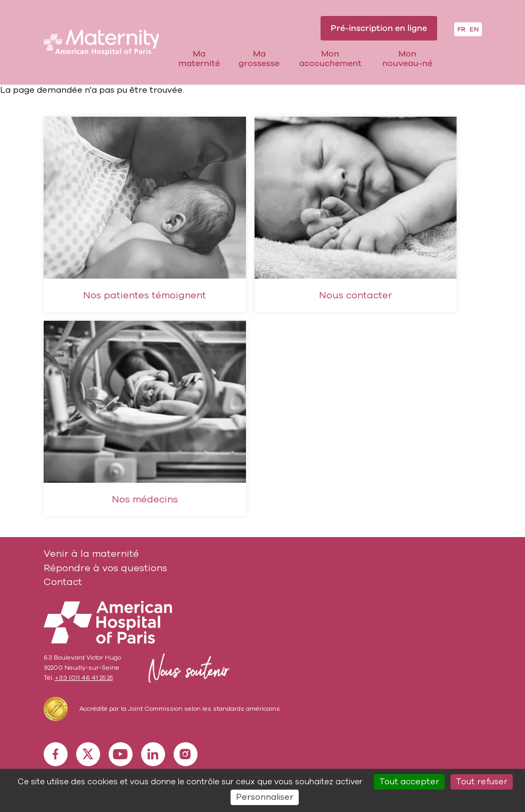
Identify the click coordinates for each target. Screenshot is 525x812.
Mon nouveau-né (407, 59)
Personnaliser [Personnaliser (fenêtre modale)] (265, 797)
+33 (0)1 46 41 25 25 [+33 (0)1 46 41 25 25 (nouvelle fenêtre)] (84, 678)
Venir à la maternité (91, 554)
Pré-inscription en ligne (379, 28)
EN (474, 29)
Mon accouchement (330, 59)
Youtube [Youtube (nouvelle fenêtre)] (120, 754)
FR (461, 29)
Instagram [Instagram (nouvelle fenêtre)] (185, 754)
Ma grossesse (259, 59)
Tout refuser (482, 782)
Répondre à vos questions (105, 568)
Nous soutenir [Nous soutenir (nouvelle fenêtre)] (187, 668)
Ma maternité (199, 59)
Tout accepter (409, 782)
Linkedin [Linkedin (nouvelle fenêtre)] (153, 754)
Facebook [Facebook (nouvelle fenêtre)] (55, 754)
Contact (63, 582)
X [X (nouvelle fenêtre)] (88, 754)
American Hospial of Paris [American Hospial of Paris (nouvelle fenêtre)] (108, 622)
